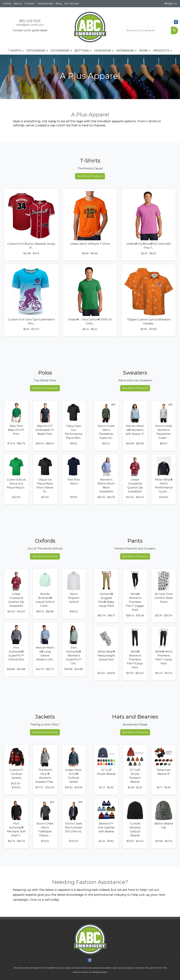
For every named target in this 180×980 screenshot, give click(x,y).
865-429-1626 (30, 21)
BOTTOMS (82, 51)
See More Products (90, 176)
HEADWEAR (103, 51)
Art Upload (71, 4)
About (18, 4)
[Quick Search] (147, 30)
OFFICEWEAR (36, 51)
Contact (30, 4)
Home (7, 4)
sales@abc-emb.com (30, 25)
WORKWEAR (125, 51)
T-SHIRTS (15, 51)
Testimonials (45, 4)
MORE (144, 51)
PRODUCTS (161, 51)
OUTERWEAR (60, 51)
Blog (59, 4)
